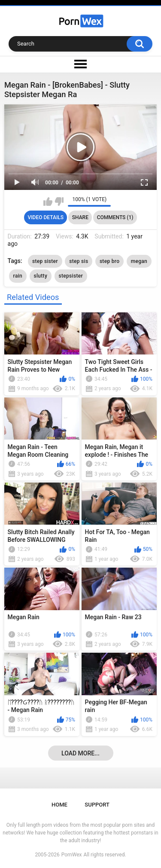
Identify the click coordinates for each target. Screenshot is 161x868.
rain (18, 276)
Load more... (80, 753)
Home (59, 805)
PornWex (72, 855)
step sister (45, 261)
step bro (109, 261)
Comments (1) (115, 217)
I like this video (48, 202)
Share (80, 217)
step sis (79, 261)
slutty (41, 276)
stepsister (71, 276)
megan (139, 261)
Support (97, 805)
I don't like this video (59, 202)
